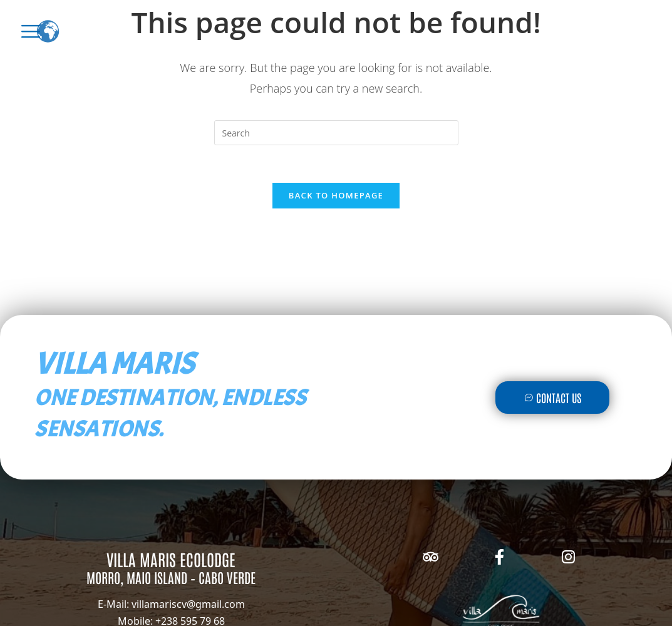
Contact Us (552, 398)
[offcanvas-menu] (31, 31)
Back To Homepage (336, 195)
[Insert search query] (336, 133)
